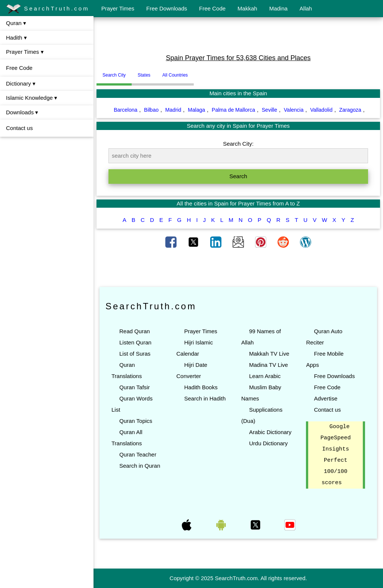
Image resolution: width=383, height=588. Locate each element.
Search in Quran (140, 466)
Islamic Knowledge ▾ (32, 98)
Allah (306, 8)
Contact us (19, 128)
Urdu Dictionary (268, 443)
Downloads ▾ (22, 112)
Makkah (247, 8)
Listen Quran (135, 342)
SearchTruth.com (48, 9)
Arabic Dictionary (270, 432)
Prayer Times (118, 8)
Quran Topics (136, 421)
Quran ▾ (16, 23)
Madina (278, 8)
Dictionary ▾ (21, 83)
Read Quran (135, 331)
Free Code (212, 8)
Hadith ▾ (16, 38)
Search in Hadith (205, 398)
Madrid (173, 110)
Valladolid (321, 110)
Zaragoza (350, 110)
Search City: (238, 144)
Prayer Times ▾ (25, 52)
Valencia (294, 110)
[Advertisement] (238, 35)
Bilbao (151, 110)
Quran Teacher (138, 454)
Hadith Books (201, 387)
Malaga (196, 110)
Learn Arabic (265, 376)
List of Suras (135, 354)
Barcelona (125, 110)
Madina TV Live (269, 365)
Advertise (326, 398)
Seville (269, 110)
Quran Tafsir (134, 387)
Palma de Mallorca (233, 110)
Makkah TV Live (269, 354)
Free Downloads (167, 8)
